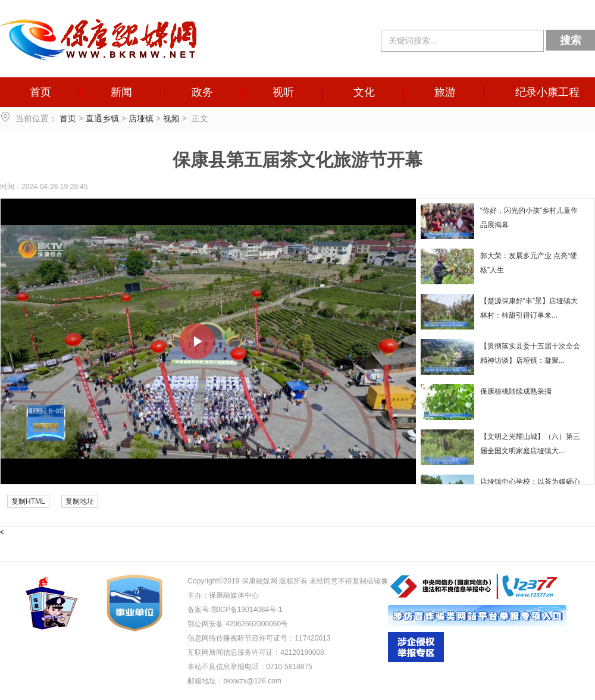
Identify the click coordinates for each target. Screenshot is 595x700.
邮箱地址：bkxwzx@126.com (234, 681)
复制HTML (28, 501)
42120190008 (302, 652)
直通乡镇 (102, 118)
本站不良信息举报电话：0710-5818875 (250, 667)
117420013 (312, 638)
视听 (283, 92)
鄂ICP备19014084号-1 (247, 610)
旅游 (445, 92)
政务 (202, 92)
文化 (364, 92)
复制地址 (80, 501)
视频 (171, 118)
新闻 (121, 92)
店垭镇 (141, 118)
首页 (40, 92)
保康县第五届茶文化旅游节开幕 (297, 160)
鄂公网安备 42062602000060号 (238, 624)
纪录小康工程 (547, 92)
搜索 (571, 40)
